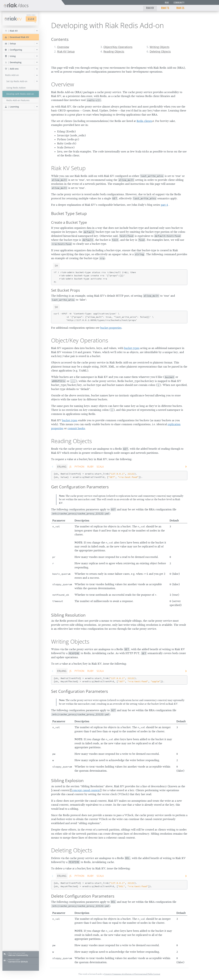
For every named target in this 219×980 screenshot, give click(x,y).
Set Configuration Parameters (80, 691)
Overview (63, 47)
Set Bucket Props (65, 290)
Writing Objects (160, 47)
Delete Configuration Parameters (83, 896)
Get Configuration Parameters (80, 487)
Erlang (62, 467)
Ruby (90, 467)
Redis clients (144, 121)
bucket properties (111, 328)
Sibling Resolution (68, 615)
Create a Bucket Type (69, 222)
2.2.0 (31, 19)
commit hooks (76, 428)
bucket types (132, 348)
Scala (100, 467)
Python (79, 467)
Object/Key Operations (118, 47)
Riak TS (165, 8)
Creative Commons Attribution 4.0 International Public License (132, 974)
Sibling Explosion (67, 780)
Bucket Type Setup (69, 213)
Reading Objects (114, 51)
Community (179, 3)
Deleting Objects (160, 51)
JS (70, 467)
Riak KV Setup (66, 51)
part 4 (164, 205)
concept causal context (86, 790)
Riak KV (150, 8)
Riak (167, 3)
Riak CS (180, 8)
